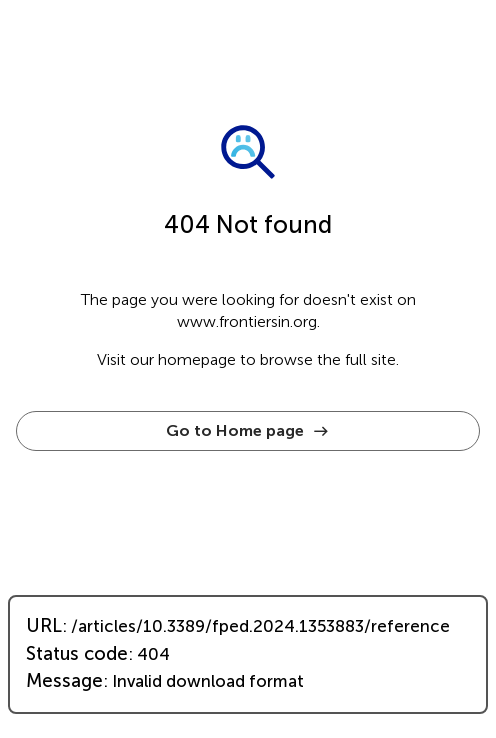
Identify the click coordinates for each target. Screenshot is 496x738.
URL (44, 626)
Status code (77, 654)
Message (64, 681)
